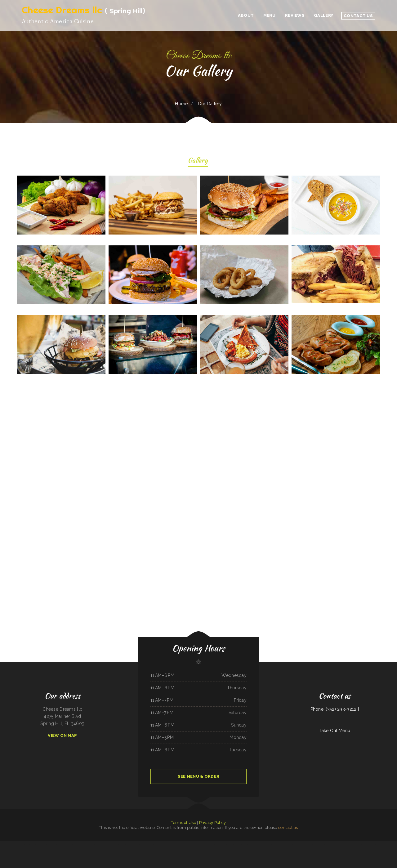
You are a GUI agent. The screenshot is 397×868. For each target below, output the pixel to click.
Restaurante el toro (90, 845)
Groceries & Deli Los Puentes (221, 845)
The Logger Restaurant (357, 845)
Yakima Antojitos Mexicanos (200, 845)
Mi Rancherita (33, 845)
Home (181, 104)
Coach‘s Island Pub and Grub (218, 852)
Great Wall (15, 845)
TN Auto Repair (122, 845)
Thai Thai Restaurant (210, 845)
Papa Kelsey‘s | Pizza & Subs (388, 845)
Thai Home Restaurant (240, 852)
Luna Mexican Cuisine (114, 845)
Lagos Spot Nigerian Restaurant (345, 845)
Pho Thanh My (158, 852)
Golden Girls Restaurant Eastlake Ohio (65, 845)
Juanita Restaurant (238, 845)
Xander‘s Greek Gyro (143, 845)
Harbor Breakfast (208, 852)
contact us (288, 828)
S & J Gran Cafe (328, 845)
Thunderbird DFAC (365, 845)
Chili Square (295, 845)
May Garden (75, 845)
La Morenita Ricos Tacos (199, 852)
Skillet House (186, 852)
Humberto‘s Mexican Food (180, 845)
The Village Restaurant (190, 845)
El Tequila (54, 845)
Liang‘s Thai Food (275, 845)
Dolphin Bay (49, 845)
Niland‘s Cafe (136, 845)
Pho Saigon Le (232, 852)
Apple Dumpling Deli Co (169, 845)
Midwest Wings (21, 845)
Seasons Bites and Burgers (159, 845)
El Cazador (192, 852)
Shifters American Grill (105, 845)
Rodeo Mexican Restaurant (41, 845)
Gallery (198, 161)
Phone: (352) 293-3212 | (335, 709)
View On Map (62, 735)
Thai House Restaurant (267, 845)
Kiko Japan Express (129, 845)
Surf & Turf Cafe (174, 852)
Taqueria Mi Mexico (82, 845)
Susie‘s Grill (151, 845)
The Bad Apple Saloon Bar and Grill (305, 845)
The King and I (251, 845)
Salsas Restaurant (258, 845)
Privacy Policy (213, 823)
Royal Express (379, 845)
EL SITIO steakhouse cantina (6, 845)
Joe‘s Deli (180, 852)
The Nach (226, 852)
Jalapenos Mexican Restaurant (319, 845)
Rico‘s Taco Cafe (230, 845)
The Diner (290, 845)
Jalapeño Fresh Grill (166, 852)
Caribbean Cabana (335, 845)
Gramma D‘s (98, 845)
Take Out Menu (335, 731)
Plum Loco (27, 845)
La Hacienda (245, 845)
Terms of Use (183, 823)
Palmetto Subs (372, 845)
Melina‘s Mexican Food (283, 845)
